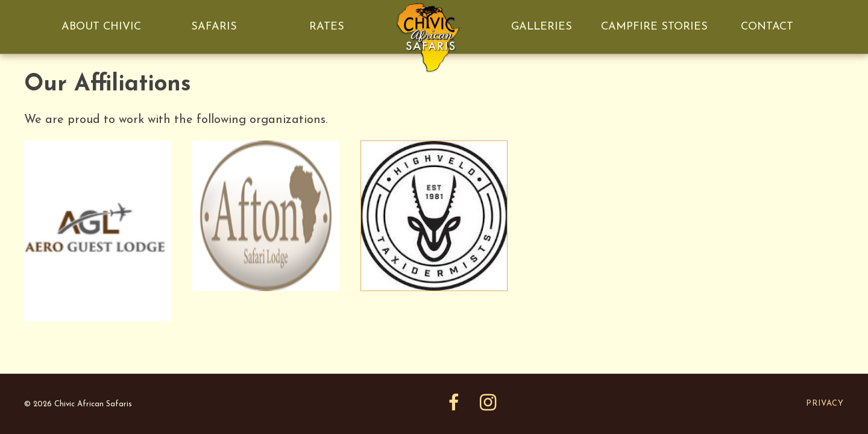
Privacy (825, 404)
